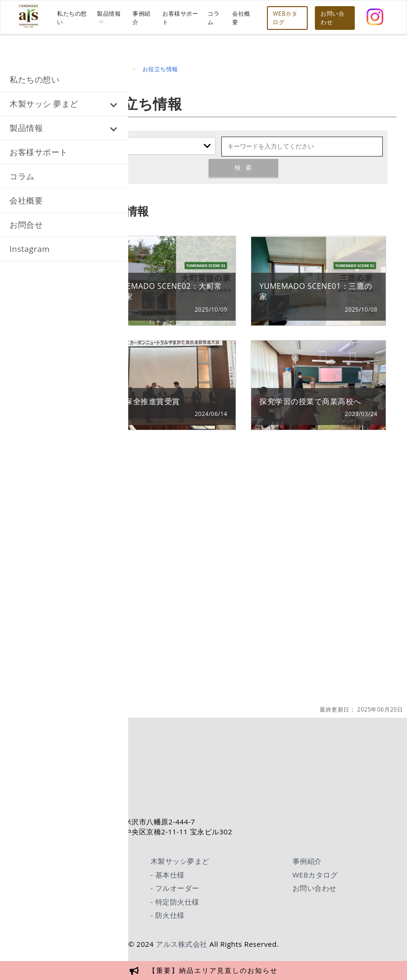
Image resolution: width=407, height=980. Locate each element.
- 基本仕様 (168, 875)
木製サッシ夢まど (180, 861)
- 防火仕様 (168, 915)
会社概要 (26, 200)
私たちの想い (34, 79)
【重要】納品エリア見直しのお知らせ (213, 970)
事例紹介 (307, 861)
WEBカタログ (315, 875)
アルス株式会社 (182, 944)
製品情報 (26, 128)
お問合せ (26, 225)
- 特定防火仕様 (175, 902)
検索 (243, 168)
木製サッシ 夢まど (44, 104)
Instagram (30, 249)
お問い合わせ (315, 888)
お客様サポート (39, 152)
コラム (22, 176)
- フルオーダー (175, 888)
